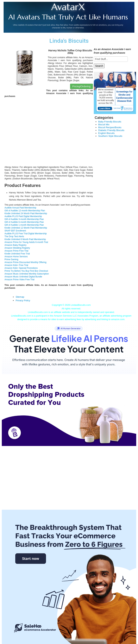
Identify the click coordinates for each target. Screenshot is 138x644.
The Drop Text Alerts (14, 236)
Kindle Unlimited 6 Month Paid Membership (25, 239)
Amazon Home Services (16, 257)
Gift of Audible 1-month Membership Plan (24, 225)
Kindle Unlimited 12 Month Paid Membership (26, 228)
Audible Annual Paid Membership (20, 208)
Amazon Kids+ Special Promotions (21, 268)
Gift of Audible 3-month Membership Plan (24, 219)
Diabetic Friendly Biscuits (111, 130)
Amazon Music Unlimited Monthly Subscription (27, 274)
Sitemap (20, 297)
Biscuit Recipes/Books (110, 127)
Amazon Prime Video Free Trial (19, 280)
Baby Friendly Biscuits (110, 122)
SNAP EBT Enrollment (15, 231)
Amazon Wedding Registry (17, 248)
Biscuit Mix (104, 125)
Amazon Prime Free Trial (16, 251)
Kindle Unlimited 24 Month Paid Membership (26, 213)
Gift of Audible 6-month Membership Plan (24, 222)
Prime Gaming (11, 259)
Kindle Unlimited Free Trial (17, 254)
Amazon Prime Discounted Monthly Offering (25, 262)
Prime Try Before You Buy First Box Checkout (26, 271)
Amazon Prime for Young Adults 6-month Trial (26, 242)
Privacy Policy (23, 300)
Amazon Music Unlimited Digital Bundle (23, 277)
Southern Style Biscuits (110, 136)
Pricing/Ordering (81, 86)
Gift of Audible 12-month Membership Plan (25, 211)
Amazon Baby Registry (15, 245)
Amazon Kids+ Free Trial (16, 265)
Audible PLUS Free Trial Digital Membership (26, 234)
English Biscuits (106, 133)
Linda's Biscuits (69, 41)
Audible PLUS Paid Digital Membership (23, 216)
